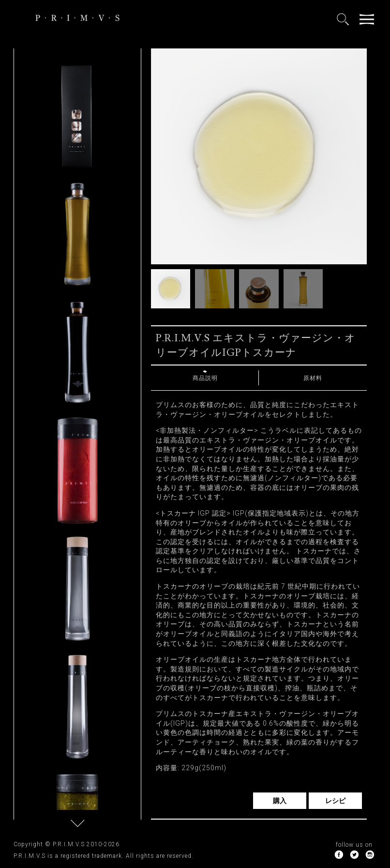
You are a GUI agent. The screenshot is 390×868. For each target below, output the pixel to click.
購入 (280, 801)
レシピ (335, 801)
